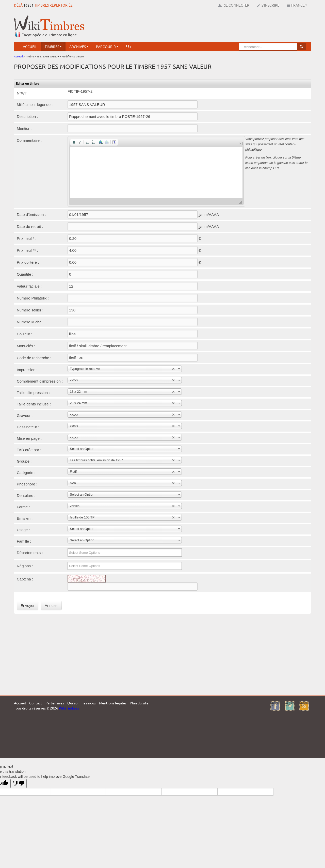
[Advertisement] (219, 27)
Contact (36, 703)
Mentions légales (113, 703)
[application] (156, 171)
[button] (74, 142)
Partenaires (55, 703)
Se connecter (234, 5)
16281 (28, 5)
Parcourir (107, 46)
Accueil (30, 46)
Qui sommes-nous (82, 703)
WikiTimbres (69, 708)
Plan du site (139, 703)
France (297, 5)
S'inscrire (268, 5)
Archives (79, 46)
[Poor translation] (19, 784)
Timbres (53, 46)
